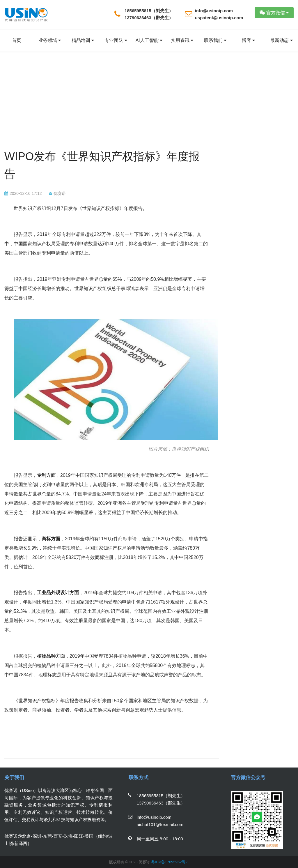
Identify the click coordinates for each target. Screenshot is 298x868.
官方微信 (274, 13)
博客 (248, 40)
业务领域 (50, 40)
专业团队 (116, 40)
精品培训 (83, 40)
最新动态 (281, 40)
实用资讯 (182, 40)
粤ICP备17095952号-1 (170, 862)
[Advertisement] (107, 104)
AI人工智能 (149, 40)
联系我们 (215, 40)
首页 (17, 40)
